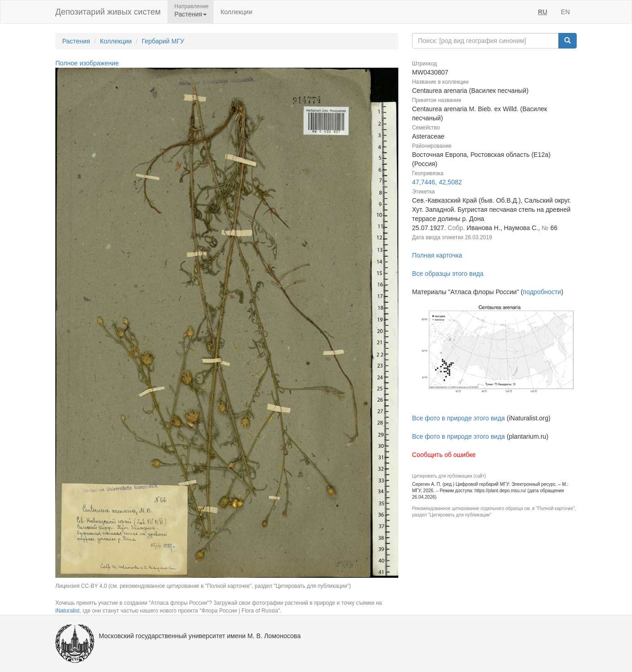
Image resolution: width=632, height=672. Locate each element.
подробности (542, 292)
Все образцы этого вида (448, 274)
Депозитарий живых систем (108, 12)
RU (542, 12)
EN (565, 12)
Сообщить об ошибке (444, 455)
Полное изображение (87, 63)
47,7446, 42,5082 (437, 182)
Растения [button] (190, 14)
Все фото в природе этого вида (458, 418)
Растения (76, 41)
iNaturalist (67, 611)
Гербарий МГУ (163, 41)
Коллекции (236, 12)
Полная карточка (437, 255)
